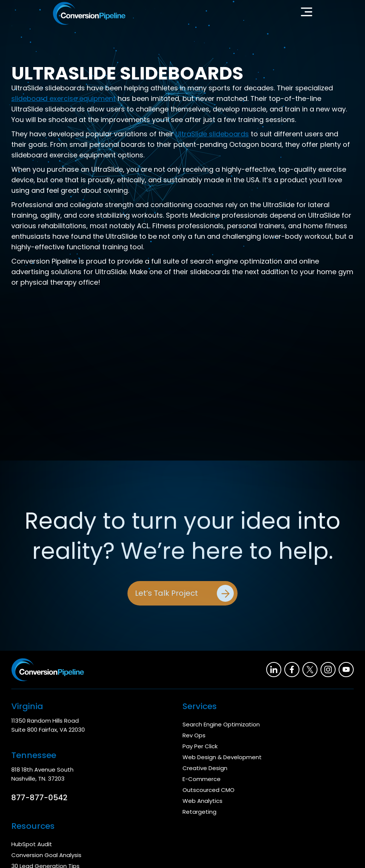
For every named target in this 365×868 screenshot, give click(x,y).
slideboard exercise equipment (64, 98)
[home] (89, 13)
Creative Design (205, 768)
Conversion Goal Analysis (46, 855)
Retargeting (199, 812)
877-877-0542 (39, 798)
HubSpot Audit (32, 844)
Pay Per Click (200, 746)
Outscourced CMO (209, 790)
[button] (307, 14)
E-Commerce (202, 779)
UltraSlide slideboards (212, 134)
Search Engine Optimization (221, 724)
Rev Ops (194, 735)
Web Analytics (202, 801)
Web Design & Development (222, 757)
